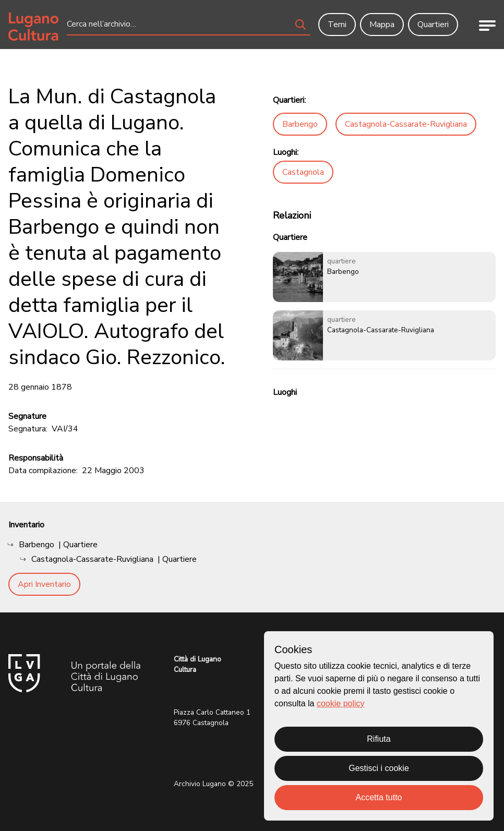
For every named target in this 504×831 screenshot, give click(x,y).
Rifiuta (379, 739)
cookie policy (341, 703)
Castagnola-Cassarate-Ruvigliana (406, 124)
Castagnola (303, 172)
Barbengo (300, 124)
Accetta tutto (379, 797)
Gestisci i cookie (379, 768)
